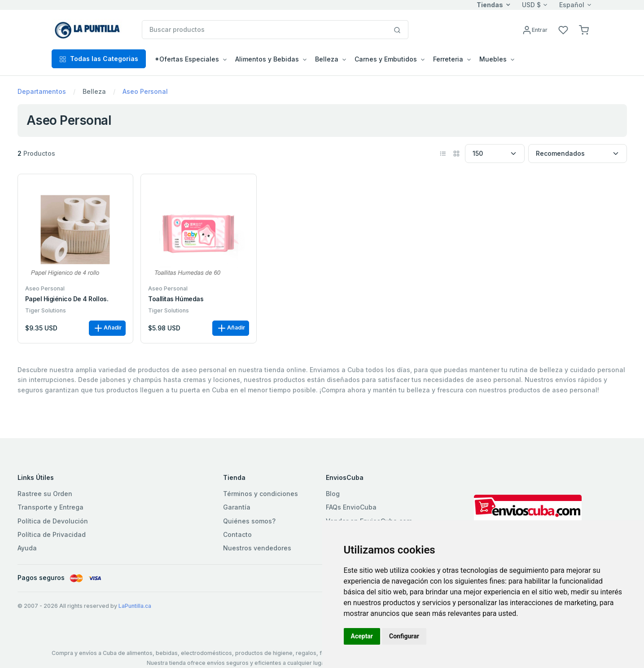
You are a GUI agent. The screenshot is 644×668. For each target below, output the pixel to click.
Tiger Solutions (46, 310)
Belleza (94, 91)
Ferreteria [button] (448, 59)
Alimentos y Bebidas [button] (267, 59)
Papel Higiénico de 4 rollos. (67, 299)
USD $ (531, 5)
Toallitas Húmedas (176, 299)
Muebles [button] (493, 59)
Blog (333, 494)
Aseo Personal (145, 91)
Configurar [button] (404, 636)
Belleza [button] (327, 59)
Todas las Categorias (99, 59)
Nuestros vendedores (257, 548)
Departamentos (42, 91)
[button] (584, 29)
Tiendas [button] (490, 5)
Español (572, 5)
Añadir (107, 328)
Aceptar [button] (362, 636)
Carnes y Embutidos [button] (386, 59)
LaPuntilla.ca (135, 606)
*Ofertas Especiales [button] (187, 59)
